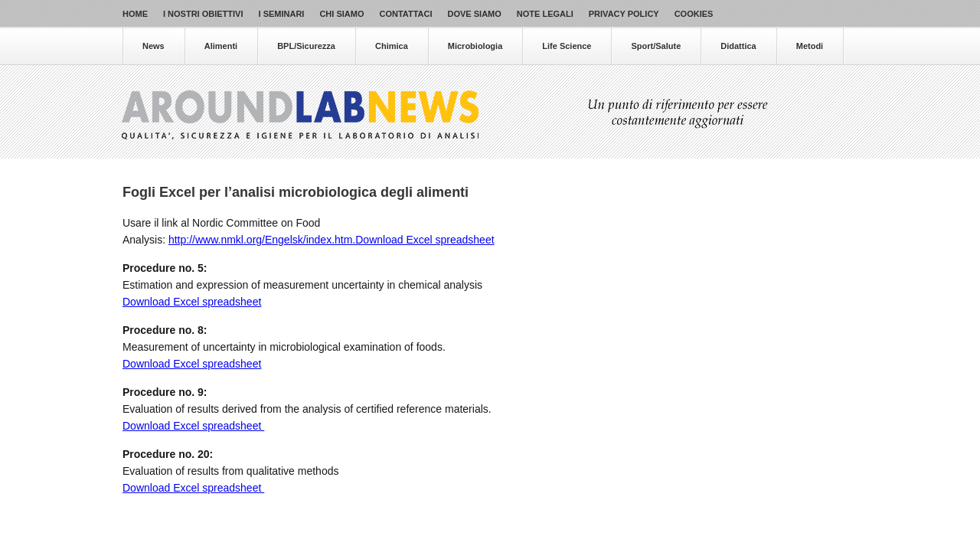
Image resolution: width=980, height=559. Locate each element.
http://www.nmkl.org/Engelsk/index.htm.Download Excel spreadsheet (332, 240)
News (154, 46)
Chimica (392, 46)
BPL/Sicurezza (306, 46)
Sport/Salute (656, 46)
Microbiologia (475, 46)
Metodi (810, 46)
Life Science (567, 46)
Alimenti (221, 46)
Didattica (738, 46)
